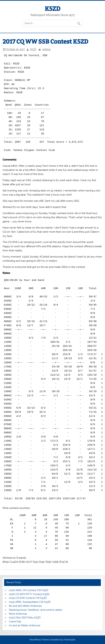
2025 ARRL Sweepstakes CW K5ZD (30, 602)
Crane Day (15, 622)
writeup (46, 49)
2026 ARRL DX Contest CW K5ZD (29, 590)
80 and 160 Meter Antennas (25, 606)
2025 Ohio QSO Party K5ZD (25, 618)
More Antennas (18, 614)
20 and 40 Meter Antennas (25, 625)
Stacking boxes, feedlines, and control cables (36, 610)
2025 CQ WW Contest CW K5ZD (28, 598)
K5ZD (53, 9)
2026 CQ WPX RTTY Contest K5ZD (29, 594)
